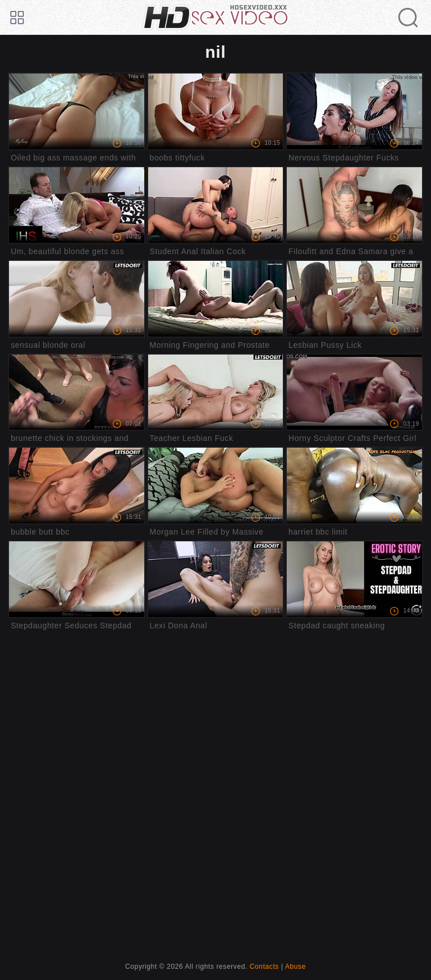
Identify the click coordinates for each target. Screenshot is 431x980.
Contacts (264, 967)
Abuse (295, 967)
